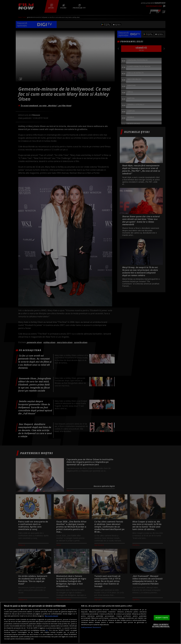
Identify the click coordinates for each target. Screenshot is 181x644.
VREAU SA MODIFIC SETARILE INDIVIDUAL (161, 625)
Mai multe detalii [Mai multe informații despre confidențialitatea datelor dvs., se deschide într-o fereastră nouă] (51, 616)
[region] (91, 623)
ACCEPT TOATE (162, 618)
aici (47, 630)
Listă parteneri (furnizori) (91, 627)
